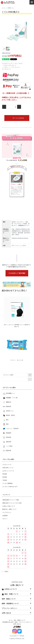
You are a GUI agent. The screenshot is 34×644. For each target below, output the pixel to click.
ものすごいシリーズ (8, 471)
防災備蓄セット (10, 393)
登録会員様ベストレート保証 (11, 500)
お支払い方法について (9, 506)
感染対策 (8, 451)
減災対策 (8, 442)
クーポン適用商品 (8, 483)
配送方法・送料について (9, 509)
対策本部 (8, 437)
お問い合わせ (17, 624)
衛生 (7, 420)
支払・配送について (19, 620)
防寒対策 (8, 406)
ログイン (5, 519)
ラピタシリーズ (7, 465)
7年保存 (5, 480)
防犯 (7, 424)
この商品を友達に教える (9, 65)
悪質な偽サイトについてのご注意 (12, 503)
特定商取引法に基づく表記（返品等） (13, 63)
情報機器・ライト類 (12, 398)
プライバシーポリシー (25, 622)
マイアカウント (7, 512)
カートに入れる (17, 118)
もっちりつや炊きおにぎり (10, 487)
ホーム (4, 8)
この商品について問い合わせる (11, 67)
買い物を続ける (7, 69)
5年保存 (5, 474)
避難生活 (8, 402)
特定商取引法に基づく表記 (10, 622)
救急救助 (8, 433)
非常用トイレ (11, 8)
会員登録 (5, 516)
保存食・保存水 (10, 415)
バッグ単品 (9, 446)
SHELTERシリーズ (8, 468)
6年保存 (5, 477)
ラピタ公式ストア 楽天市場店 (17, 273)
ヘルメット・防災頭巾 (12, 428)
